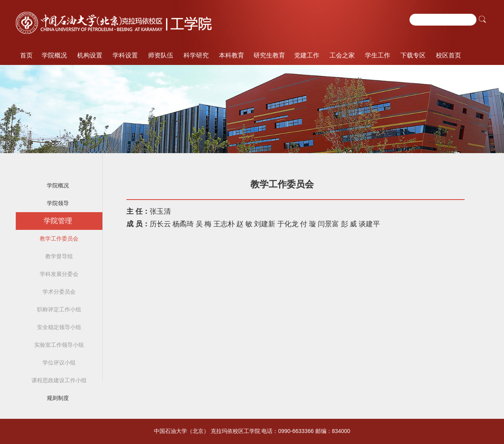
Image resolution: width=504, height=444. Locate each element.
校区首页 (448, 55)
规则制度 (58, 398)
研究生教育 (269, 55)
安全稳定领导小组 (59, 327)
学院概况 (54, 55)
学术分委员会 (59, 292)
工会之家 (342, 55)
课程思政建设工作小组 (59, 380)
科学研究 (196, 55)
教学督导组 (59, 256)
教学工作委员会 (59, 239)
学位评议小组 (59, 363)
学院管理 (58, 221)
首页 (26, 55)
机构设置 (90, 55)
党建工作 (307, 55)
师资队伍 (161, 55)
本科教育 (232, 55)
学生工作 (378, 55)
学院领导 (58, 203)
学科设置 (125, 55)
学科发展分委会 (59, 274)
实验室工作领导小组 (59, 345)
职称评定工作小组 (59, 309)
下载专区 (413, 55)
